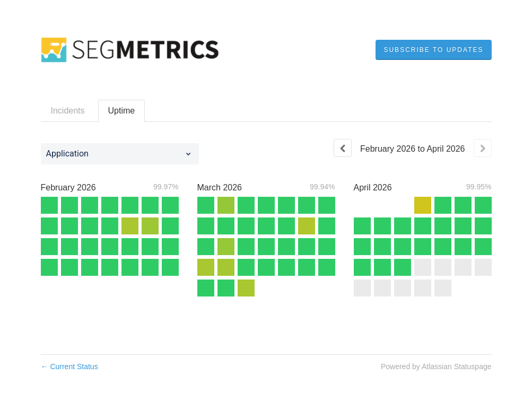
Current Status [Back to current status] (69, 367)
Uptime (122, 111)
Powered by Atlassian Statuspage (436, 367)
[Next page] (483, 148)
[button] (433, 50)
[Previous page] (343, 148)
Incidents (68, 111)
